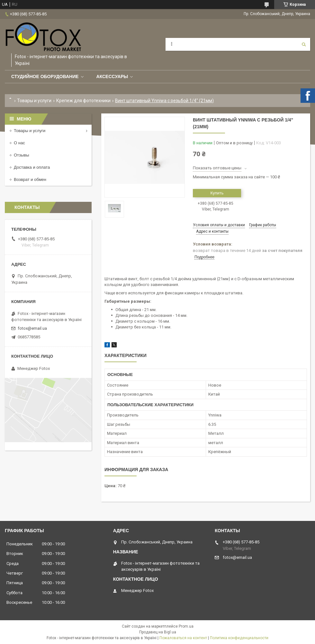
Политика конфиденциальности (239, 638)
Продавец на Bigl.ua (158, 632)
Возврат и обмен (30, 179)
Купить (217, 193)
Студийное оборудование (45, 76)
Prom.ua (186, 626)
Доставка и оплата (32, 167)
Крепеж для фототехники (83, 101)
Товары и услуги (34, 101)
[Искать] (304, 44)
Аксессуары (112, 76)
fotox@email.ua (32, 328)
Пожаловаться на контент (183, 638)
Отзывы (22, 155)
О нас (19, 143)
